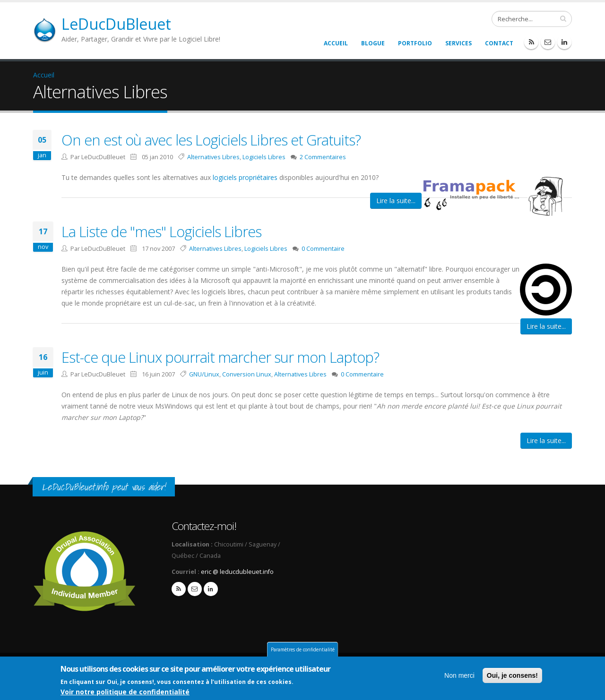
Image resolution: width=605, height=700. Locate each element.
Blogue (373, 43)
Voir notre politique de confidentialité (125, 692)
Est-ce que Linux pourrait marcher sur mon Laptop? (220, 357)
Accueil (336, 43)
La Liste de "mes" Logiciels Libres (161, 231)
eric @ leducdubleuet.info (237, 572)
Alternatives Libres (213, 157)
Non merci (459, 676)
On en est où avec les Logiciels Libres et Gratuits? (211, 140)
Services (458, 43)
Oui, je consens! (512, 676)
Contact (499, 43)
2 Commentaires (323, 157)
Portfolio (415, 43)
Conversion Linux (247, 374)
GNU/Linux (204, 374)
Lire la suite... (396, 201)
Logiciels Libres (264, 157)
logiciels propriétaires (245, 177)
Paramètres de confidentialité (303, 650)
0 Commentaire (323, 249)
